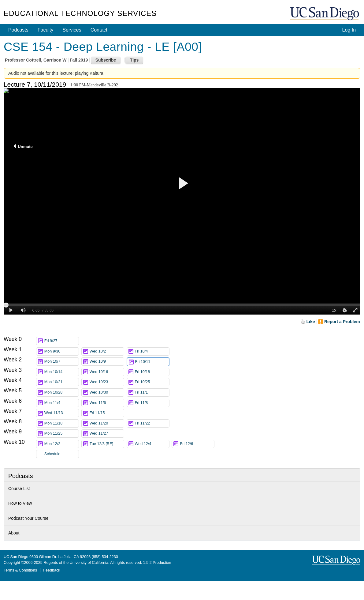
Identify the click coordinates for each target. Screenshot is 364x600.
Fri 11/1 (152, 392)
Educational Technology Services (80, 13)
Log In (349, 30)
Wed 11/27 (107, 434)
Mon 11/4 (61, 403)
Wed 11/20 (107, 423)
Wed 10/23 (107, 382)
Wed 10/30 (107, 392)
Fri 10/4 (152, 351)
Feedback (52, 570)
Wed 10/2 (107, 351)
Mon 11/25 (61, 434)
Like (311, 322)
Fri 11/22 (152, 423)
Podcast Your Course (28, 518)
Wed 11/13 (61, 413)
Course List (19, 489)
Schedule (52, 454)
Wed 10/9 (107, 362)
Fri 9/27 (61, 341)
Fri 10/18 (152, 372)
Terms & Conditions (20, 570)
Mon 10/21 (61, 382)
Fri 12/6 (197, 444)
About (14, 533)
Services (72, 30)
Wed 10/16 (107, 372)
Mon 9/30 (61, 351)
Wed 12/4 (152, 444)
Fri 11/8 (152, 403)
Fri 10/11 (152, 362)
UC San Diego (325, 14)
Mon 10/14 (61, 372)
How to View (20, 503)
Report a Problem (342, 322)
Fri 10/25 (152, 382)
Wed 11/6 (107, 403)
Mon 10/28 (61, 392)
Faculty (46, 30)
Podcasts (18, 30)
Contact (99, 30)
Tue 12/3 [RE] (107, 444)
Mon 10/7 (61, 362)
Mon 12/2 (61, 444)
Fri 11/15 (107, 413)
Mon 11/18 (61, 423)
